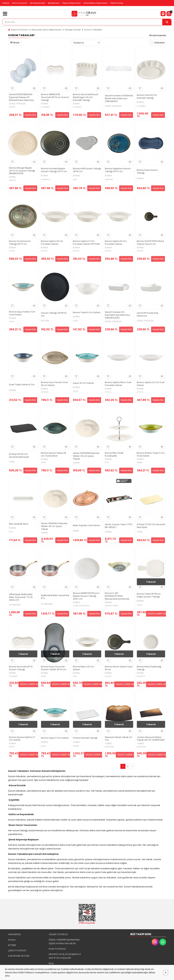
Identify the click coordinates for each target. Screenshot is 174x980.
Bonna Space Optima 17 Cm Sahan (22, 739)
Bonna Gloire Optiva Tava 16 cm (119, 668)
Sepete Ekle (30, 115)
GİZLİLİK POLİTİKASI (58, 934)
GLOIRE (140, 251)
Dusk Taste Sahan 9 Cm (22, 385)
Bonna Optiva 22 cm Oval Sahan (151, 384)
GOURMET (45, 107)
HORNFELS (46, 180)
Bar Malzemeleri (38, 3)
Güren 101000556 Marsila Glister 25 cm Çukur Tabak (86, 456)
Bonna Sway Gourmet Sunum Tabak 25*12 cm (54, 668)
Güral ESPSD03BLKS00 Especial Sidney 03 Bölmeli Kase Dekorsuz (22, 97)
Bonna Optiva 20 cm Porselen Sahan (52, 243)
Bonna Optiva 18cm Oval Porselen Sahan (118, 384)
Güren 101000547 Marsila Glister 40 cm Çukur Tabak (54, 526)
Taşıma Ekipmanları (71, 3)
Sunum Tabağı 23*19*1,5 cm (54, 315)
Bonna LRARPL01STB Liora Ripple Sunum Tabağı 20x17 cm (86, 596)
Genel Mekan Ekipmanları (95, 3)
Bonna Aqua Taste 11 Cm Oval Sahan (22, 313)
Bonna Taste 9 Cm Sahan (87, 313)
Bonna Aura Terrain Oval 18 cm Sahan (54, 384)
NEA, (139, 676)
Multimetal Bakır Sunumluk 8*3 (55, 597)
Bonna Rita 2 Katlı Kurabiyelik (114, 455)
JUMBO (76, 742)
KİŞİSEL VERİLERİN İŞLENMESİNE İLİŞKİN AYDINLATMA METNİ (64, 942)
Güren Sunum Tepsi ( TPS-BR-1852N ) (119, 526)
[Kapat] (166, 973)
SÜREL (12, 462)
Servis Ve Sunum (20, 30)
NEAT (143, 676)
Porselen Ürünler (73, 30)
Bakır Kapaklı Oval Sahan (86, 526)
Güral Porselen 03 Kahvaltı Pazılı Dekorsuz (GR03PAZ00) (118, 315)
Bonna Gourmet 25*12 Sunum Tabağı (21, 668)
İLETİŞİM (12, 945)
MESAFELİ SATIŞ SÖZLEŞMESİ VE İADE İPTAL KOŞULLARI (65, 956)
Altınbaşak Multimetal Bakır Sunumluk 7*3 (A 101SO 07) (21, 597)
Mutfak (6, 3)
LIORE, (76, 606)
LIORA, (81, 606)
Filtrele (15, 43)
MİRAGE (13, 180)
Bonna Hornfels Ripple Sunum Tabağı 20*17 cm (54, 170)
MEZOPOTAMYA (112, 606)
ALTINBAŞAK (15, 605)
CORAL (12, 251)
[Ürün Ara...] (167, 22)
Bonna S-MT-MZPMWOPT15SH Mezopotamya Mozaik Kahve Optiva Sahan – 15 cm (118, 596)
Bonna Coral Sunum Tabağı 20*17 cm (20, 243)
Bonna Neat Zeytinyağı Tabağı (149, 668)
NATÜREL (45, 321)
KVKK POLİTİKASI (57, 949)
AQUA (12, 321)
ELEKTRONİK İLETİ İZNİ (19, 956)
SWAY (44, 676)
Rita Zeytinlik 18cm (19, 524)
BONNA (44, 104)
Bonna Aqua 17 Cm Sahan (55, 738)
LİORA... (87, 606)
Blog (51, 963)
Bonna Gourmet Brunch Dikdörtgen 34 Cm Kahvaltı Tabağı (86, 97)
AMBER (140, 463)
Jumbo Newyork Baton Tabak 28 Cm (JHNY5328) (151, 739)
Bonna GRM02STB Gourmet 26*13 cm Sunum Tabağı (55, 97)
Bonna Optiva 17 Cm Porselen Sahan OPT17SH (86, 243)
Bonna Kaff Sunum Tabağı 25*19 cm (87, 170)
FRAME (76, 746)
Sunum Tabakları (93, 30)
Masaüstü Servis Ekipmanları (46, 30)
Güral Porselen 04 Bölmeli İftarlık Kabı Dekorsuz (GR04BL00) (119, 99)
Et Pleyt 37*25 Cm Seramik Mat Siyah (151, 526)
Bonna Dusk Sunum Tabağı (147, 172)
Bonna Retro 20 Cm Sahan (83, 668)
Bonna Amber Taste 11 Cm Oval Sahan (151, 455)
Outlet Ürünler (117, 3)
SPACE (44, 463)
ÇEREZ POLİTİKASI (17, 950)
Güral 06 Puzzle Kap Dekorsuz (148, 315)
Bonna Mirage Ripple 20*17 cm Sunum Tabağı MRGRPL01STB (22, 171)
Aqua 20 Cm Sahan (83, 383)
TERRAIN (45, 392)
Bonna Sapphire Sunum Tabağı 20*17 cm (118, 170)
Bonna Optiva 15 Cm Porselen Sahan (116, 243)
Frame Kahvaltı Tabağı (85, 738)
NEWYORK (109, 747)
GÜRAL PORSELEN (17, 104)
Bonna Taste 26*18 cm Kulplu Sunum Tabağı (149, 595)
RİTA (107, 463)
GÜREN (76, 463)
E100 (75, 676)
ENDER (76, 531)
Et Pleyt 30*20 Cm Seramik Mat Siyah (19, 456)
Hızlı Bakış (34, 88)
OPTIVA (44, 251)
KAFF (75, 180)
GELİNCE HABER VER (157, 614)
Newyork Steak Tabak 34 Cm (118, 739)
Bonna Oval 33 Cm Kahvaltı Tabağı (147, 97)
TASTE (76, 321)
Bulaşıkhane (54, 3)
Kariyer (12, 940)
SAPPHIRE (109, 180)
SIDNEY (12, 107)
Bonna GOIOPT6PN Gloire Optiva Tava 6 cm (150, 243)
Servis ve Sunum (20, 3)
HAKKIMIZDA (15, 934)
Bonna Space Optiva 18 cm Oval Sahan (54, 455)
